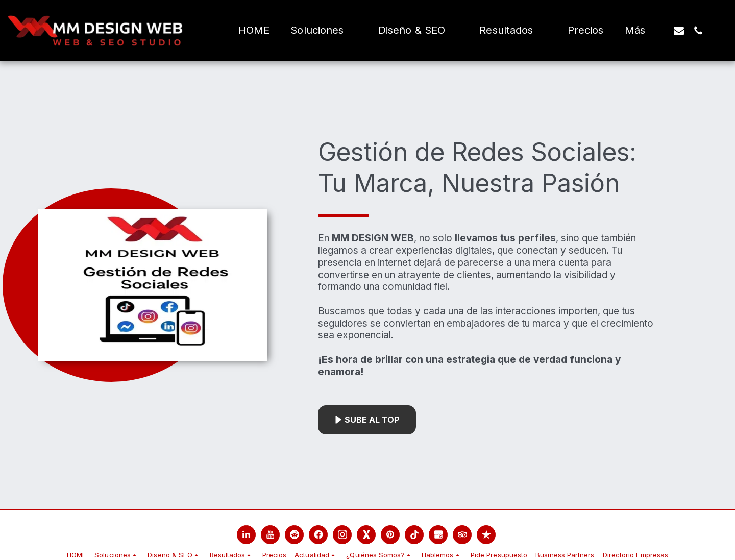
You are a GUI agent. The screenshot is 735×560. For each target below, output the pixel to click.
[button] (324, 31)
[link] (246, 535)
